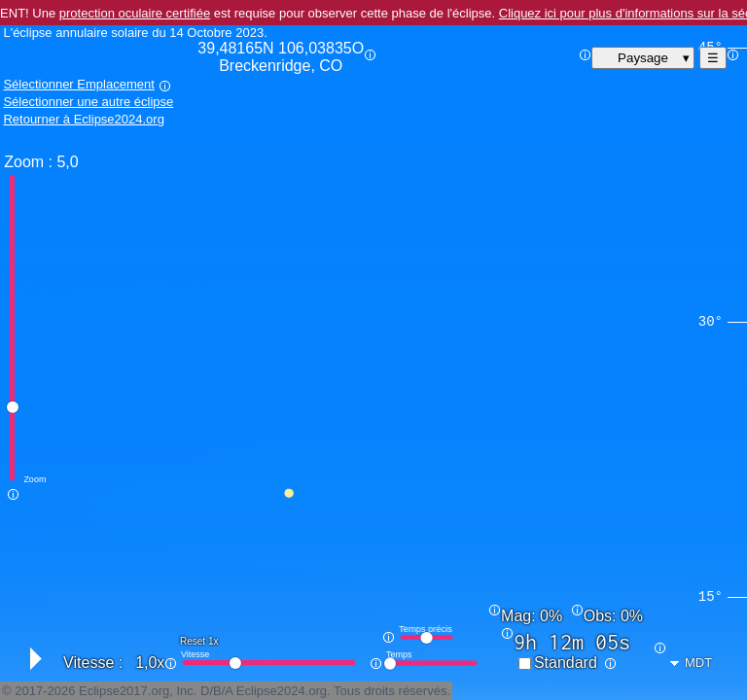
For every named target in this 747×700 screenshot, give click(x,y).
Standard (566, 663)
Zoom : (28, 162)
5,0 (67, 162)
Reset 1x (199, 641)
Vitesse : (93, 663)
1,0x (150, 663)
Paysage (643, 58)
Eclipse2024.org (282, 691)
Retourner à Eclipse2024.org (84, 119)
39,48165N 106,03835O (281, 57)
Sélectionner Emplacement (78, 84)
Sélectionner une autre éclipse (88, 102)
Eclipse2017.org (124, 691)
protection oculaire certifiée (135, 13)
